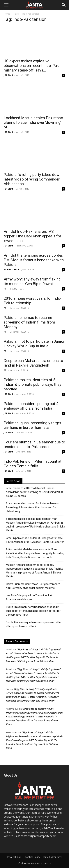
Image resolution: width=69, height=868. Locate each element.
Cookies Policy (32, 857)
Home (7, 14)
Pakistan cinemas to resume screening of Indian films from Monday (29, 322)
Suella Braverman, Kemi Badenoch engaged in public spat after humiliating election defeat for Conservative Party (33, 611)
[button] (6, 5)
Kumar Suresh (11, 269)
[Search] (64, 5)
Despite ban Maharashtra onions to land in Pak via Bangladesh (33, 363)
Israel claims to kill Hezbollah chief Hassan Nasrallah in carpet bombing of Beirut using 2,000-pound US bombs (35, 492)
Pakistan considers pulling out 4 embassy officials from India (31, 406)
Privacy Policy (14, 857)
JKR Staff (8, 75)
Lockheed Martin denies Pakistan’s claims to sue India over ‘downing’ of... (33, 122)
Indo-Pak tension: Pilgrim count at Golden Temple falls (33, 464)
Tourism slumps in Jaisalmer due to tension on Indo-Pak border (34, 444)
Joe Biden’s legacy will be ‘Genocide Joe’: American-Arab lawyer (29, 597)
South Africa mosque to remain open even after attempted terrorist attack (34, 624)
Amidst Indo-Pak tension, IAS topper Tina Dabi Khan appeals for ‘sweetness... (32, 236)
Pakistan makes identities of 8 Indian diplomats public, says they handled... (32, 384)
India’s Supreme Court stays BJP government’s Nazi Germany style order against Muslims (33, 586)
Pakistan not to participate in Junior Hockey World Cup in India (34, 344)
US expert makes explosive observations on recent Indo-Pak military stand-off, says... (31, 66)
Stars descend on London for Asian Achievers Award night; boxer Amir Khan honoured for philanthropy (32, 507)
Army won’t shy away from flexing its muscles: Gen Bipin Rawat (32, 281)
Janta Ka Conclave (53, 857)
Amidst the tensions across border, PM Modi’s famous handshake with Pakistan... (34, 260)
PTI (5, 289)
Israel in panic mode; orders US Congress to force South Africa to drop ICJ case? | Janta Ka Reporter (35, 540)
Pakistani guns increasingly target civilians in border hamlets (32, 425)
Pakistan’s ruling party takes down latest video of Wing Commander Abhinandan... (33, 179)
